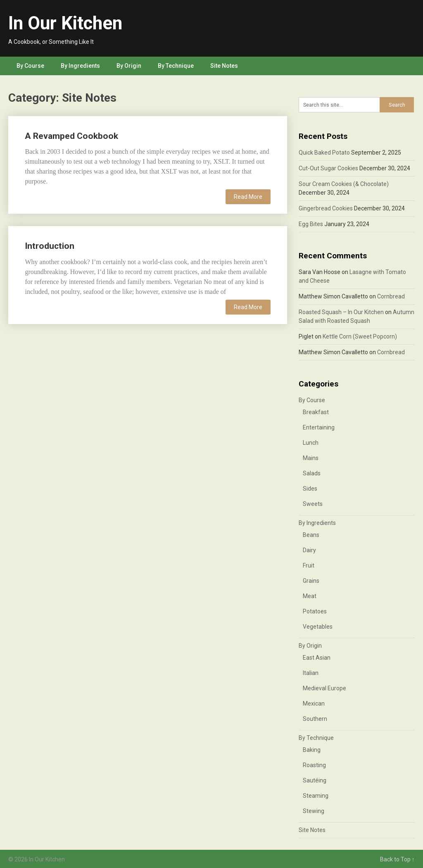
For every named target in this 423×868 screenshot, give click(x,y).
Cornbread (391, 296)
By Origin (129, 66)
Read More (248, 197)
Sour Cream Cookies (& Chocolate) (344, 184)
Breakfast (316, 412)
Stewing (314, 811)
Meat (310, 596)
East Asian (317, 658)
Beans (311, 535)
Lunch (311, 443)
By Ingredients (80, 66)
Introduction (50, 246)
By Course (30, 66)
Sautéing (315, 780)
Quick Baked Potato (324, 153)
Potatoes (315, 611)
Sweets (313, 504)
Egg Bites (311, 224)
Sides (310, 489)
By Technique (176, 66)
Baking (312, 750)
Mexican (314, 703)
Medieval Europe (324, 688)
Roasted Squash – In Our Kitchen (341, 312)
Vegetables (318, 627)
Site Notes (224, 66)
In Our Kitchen (65, 23)
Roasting (314, 765)
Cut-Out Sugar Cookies (328, 168)
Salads (312, 473)
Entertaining (319, 427)
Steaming (316, 796)
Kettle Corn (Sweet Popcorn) (360, 336)
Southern (315, 719)
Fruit (309, 565)
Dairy (309, 550)
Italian (311, 673)
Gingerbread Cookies (326, 208)
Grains (311, 581)
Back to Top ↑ (397, 859)
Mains (311, 458)
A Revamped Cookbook (71, 136)
